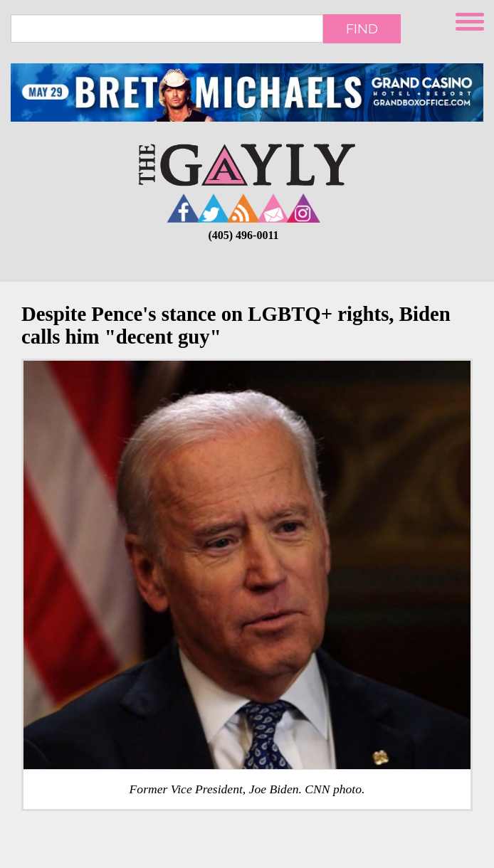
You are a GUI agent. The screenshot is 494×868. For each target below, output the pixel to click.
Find (362, 28)
